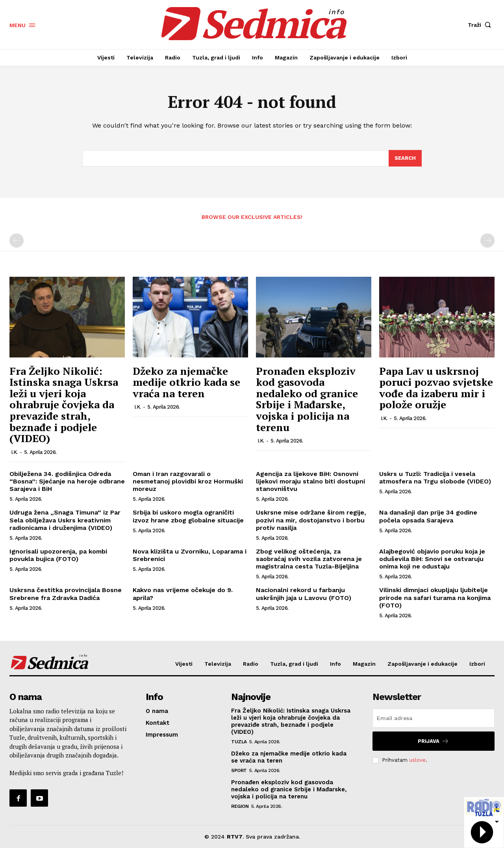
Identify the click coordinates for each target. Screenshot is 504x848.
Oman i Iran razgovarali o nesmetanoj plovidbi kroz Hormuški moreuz (188, 481)
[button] (481, 25)
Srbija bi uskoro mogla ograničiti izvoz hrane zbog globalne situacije (188, 516)
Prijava (433, 741)
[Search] (405, 158)
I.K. (14, 452)
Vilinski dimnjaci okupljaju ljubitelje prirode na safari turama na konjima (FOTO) (435, 597)
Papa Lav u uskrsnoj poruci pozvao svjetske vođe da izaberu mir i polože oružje (436, 388)
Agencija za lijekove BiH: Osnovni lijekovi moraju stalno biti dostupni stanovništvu (310, 481)
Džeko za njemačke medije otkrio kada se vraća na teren (186, 382)
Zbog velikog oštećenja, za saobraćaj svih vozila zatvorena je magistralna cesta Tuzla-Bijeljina (309, 559)
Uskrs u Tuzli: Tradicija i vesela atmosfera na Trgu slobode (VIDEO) (435, 478)
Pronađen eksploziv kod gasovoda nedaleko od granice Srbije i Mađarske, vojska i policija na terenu (307, 399)
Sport (239, 770)
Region (240, 806)
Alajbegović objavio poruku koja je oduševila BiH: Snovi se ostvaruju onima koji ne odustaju (432, 559)
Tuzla (239, 742)
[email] (434, 718)
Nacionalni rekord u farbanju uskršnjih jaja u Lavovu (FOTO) (304, 594)
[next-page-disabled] (487, 241)
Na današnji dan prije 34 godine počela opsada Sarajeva (428, 516)
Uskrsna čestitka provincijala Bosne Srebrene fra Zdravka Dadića (66, 594)
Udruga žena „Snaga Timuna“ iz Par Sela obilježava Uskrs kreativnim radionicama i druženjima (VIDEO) (65, 520)
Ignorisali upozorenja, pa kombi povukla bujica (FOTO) (58, 555)
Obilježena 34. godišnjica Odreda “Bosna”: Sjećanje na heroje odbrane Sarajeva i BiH (67, 481)
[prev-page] (17, 241)
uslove (417, 760)
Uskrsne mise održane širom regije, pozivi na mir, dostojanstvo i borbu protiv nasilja (311, 520)
